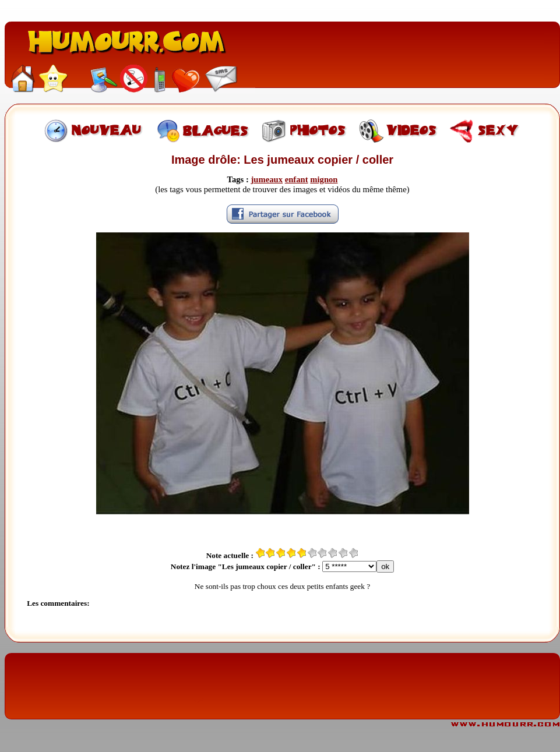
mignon (324, 179)
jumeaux (267, 179)
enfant (297, 179)
